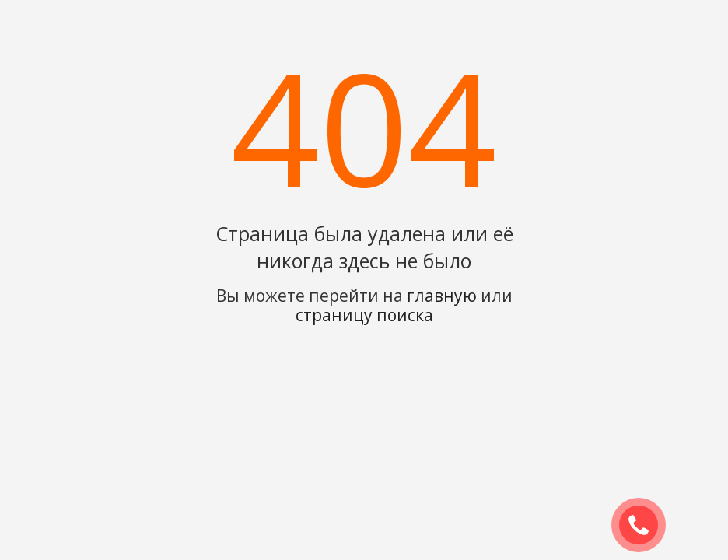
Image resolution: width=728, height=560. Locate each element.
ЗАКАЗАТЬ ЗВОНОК (645, 526)
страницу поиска (364, 315)
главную (442, 296)
